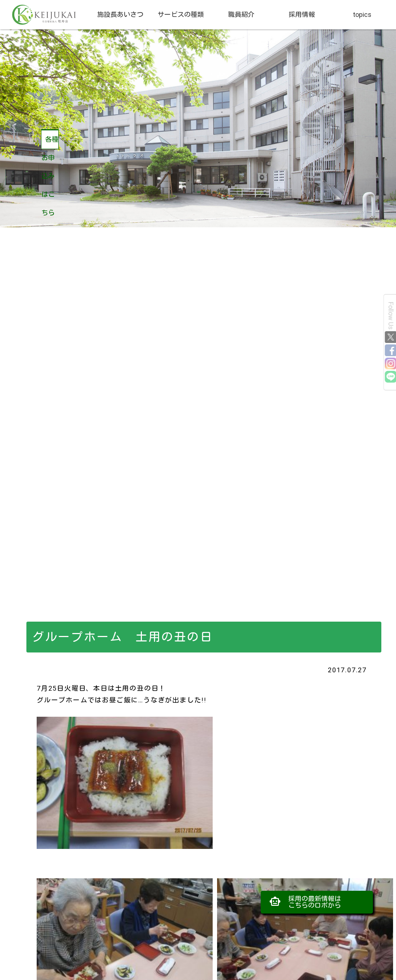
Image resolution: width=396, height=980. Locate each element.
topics (362, 15)
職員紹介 (241, 15)
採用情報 (302, 15)
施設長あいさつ (120, 15)
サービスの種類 (181, 15)
